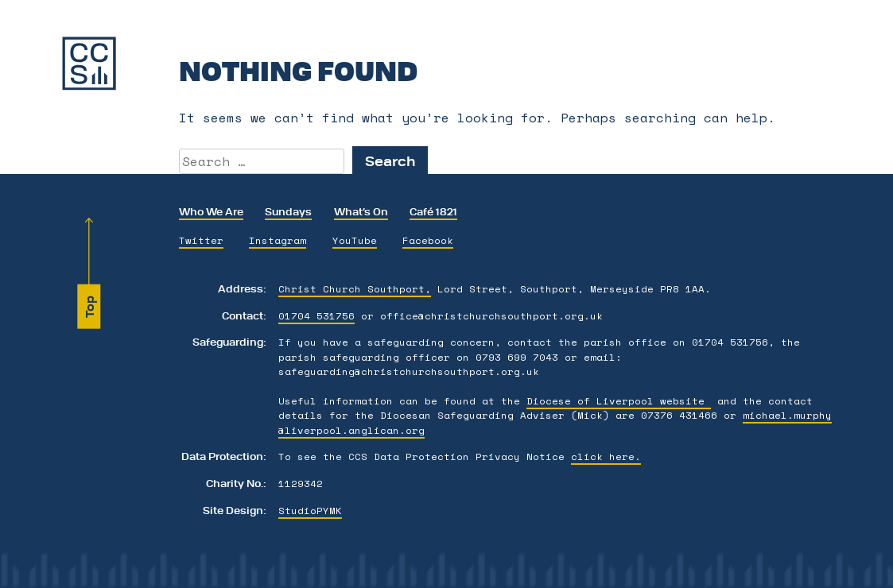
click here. (606, 456)
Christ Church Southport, (355, 288)
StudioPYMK (310, 510)
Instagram (278, 240)
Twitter (201, 240)
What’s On (361, 211)
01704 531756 (316, 315)
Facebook (428, 240)
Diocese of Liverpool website (619, 400)
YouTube (355, 240)
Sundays (288, 211)
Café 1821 (433, 211)
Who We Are (211, 211)
